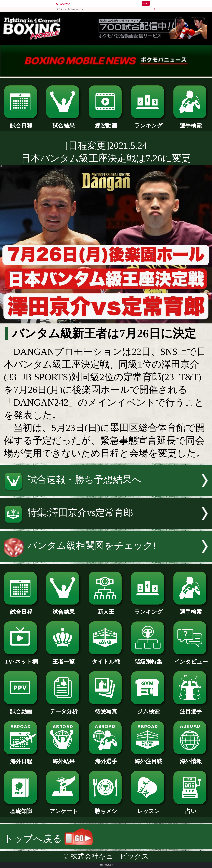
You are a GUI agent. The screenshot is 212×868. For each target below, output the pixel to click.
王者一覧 (64, 659)
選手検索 (191, 123)
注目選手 (191, 709)
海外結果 (64, 759)
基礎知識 (21, 808)
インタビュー (191, 659)
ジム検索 (148, 709)
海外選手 (106, 759)
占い (191, 808)
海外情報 (191, 759)
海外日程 (21, 759)
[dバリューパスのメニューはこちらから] (153, 4)
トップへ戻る (48, 839)
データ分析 (64, 709)
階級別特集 (148, 659)
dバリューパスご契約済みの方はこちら (70, 9)
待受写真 (106, 709)
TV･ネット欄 (21, 659)
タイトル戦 (106, 659)
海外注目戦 (148, 759)
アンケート (64, 808)
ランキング (148, 123)
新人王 (106, 609)
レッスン (148, 808)
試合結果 (64, 123)
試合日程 (21, 123)
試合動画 (21, 709)
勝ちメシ (106, 808)
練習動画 (106, 123)
